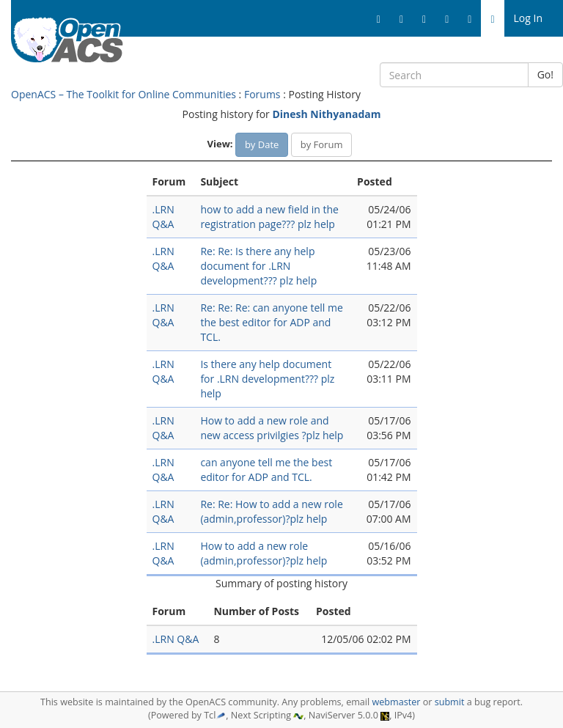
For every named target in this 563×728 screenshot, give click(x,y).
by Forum (322, 144)
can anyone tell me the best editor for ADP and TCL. (266, 470)
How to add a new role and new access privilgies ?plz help (272, 428)
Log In (528, 18)
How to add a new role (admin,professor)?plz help (264, 553)
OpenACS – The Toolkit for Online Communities (124, 94)
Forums (262, 94)
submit (450, 702)
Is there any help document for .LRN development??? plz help (267, 379)
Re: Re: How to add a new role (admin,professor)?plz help (271, 511)
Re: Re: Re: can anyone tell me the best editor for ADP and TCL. (271, 322)
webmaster (396, 702)
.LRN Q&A (163, 217)
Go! (545, 74)
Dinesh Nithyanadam (326, 114)
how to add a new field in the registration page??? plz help (269, 217)
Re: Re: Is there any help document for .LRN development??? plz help (258, 266)
